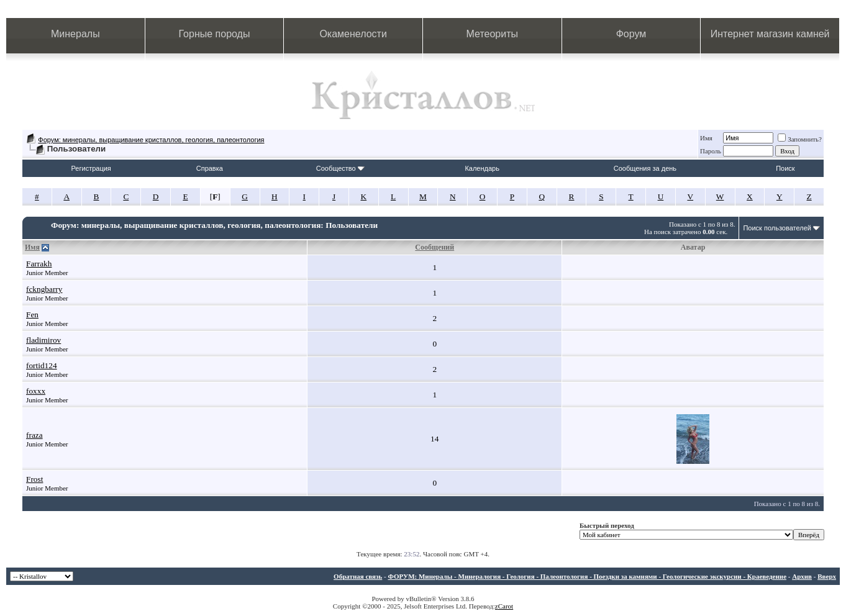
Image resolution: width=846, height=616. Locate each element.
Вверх (827, 576)
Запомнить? (800, 139)
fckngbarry (44, 289)
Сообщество (340, 168)
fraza (34, 435)
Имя (706, 138)
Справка (210, 168)
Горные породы (215, 34)
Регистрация (91, 168)
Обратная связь (358, 576)
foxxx (36, 391)
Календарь (482, 168)
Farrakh (39, 264)
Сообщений (434, 247)
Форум (631, 34)
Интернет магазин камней (770, 34)
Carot (506, 606)
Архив (802, 576)
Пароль (711, 151)
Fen (32, 315)
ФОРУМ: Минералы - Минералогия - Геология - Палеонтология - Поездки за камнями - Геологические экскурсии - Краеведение (587, 576)
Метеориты (492, 34)
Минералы (75, 34)
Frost (34, 479)
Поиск (785, 168)
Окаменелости (353, 34)
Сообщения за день (645, 168)
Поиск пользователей (777, 228)
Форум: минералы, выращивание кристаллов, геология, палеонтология (151, 140)
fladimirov (43, 340)
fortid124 (42, 365)
